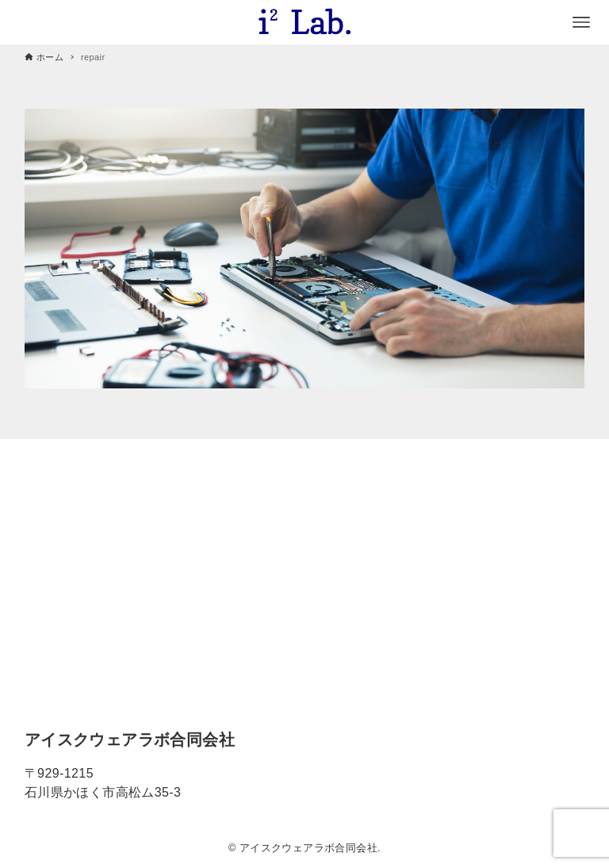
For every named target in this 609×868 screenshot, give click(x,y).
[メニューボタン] (581, 22)
